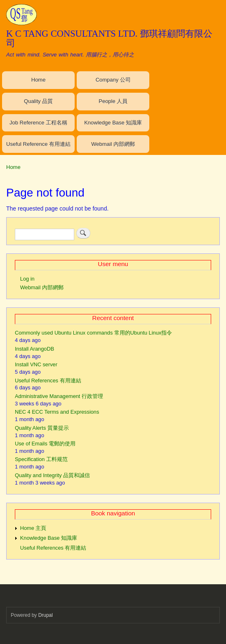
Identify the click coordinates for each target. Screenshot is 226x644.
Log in (27, 279)
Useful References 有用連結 (48, 381)
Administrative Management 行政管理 (59, 396)
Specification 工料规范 (41, 459)
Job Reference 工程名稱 (38, 123)
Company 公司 (113, 80)
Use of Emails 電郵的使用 (45, 444)
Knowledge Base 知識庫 (113, 123)
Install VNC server (36, 364)
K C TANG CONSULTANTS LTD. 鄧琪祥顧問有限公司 (109, 38)
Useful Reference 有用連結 (38, 144)
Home (39, 80)
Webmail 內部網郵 (113, 144)
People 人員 (113, 101)
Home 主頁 (33, 528)
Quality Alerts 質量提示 (42, 428)
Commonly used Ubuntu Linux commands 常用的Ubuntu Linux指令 (93, 333)
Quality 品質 (38, 101)
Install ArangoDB (34, 349)
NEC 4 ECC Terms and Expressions (57, 412)
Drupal (46, 615)
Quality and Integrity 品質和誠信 (52, 475)
